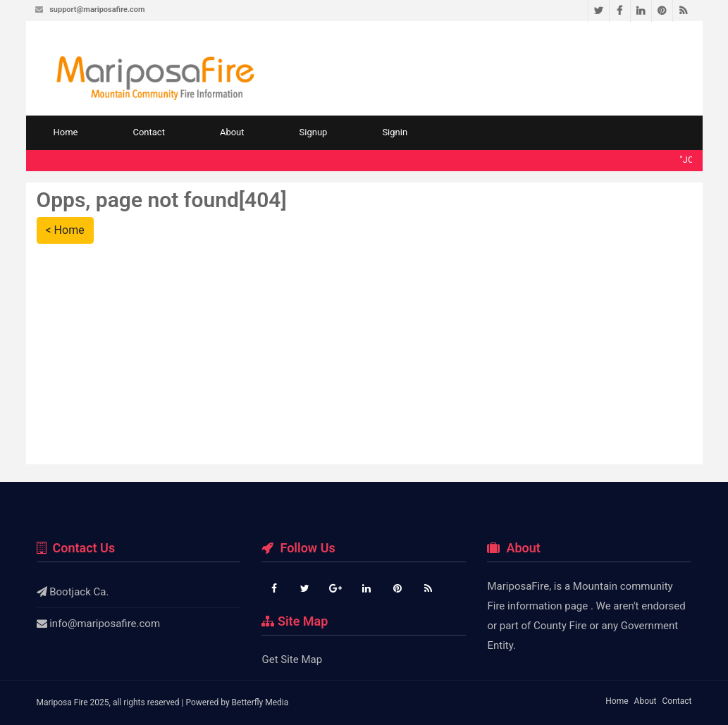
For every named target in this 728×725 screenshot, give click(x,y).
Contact (148, 132)
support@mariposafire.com (97, 10)
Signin (395, 132)
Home (66, 132)
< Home (65, 230)
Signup (314, 132)
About (232, 132)
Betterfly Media (260, 702)
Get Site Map (292, 659)
